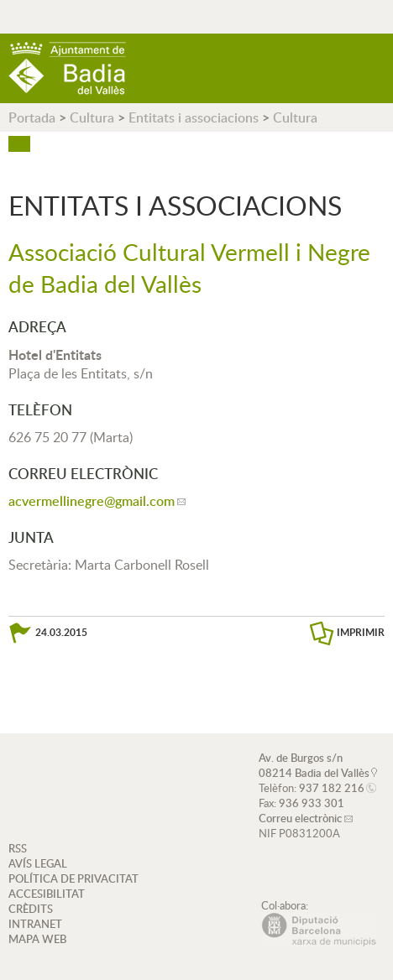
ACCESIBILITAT (47, 894)
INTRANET (35, 924)
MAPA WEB (37, 939)
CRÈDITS (31, 909)
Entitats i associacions (194, 117)
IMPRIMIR (361, 632)
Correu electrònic (300, 818)
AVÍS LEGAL (38, 863)
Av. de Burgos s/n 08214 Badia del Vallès (314, 765)
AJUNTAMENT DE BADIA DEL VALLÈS (67, 68)
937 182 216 (332, 788)
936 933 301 (312, 803)
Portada (32, 117)
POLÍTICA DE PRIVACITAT (73, 878)
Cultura (92, 117)
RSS (18, 848)
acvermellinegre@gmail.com (92, 501)
